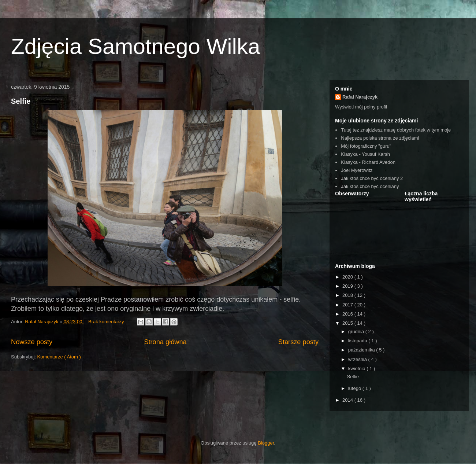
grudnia (357, 332)
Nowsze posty (32, 342)
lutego (355, 388)
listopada (358, 341)
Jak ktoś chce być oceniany (370, 186)
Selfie (21, 101)
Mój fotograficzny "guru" (366, 146)
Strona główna (165, 342)
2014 (348, 400)
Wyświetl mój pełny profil (361, 107)
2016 (348, 314)
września (358, 359)
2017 (348, 305)
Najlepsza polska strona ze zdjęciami (380, 138)
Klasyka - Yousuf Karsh (365, 154)
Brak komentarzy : (108, 322)
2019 (348, 286)
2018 (348, 295)
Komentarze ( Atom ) (59, 357)
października (362, 350)
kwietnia (358, 369)
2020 (348, 277)
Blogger (266, 443)
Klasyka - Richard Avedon (368, 162)
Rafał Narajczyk (360, 97)
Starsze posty (298, 342)
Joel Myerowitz (357, 170)
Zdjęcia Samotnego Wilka (135, 46)
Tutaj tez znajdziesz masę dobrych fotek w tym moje (396, 130)
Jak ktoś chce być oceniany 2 (372, 178)
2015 (348, 323)
